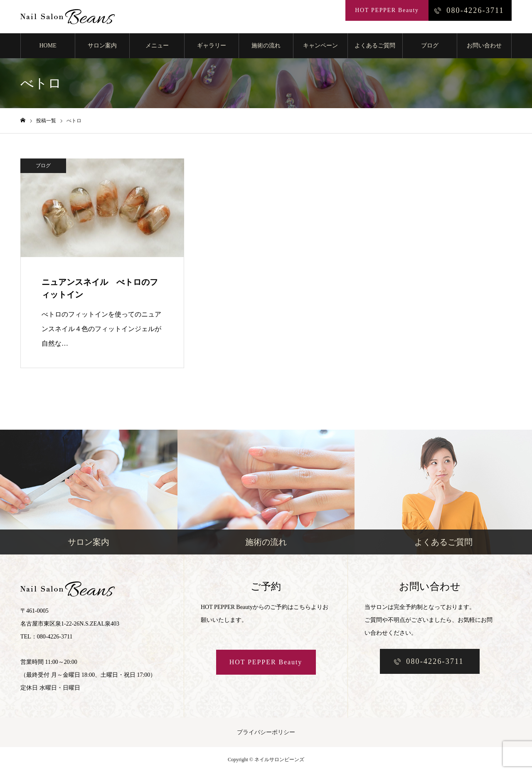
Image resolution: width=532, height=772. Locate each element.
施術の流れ (266, 46)
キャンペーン (320, 46)
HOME (48, 46)
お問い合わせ (484, 46)
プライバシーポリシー (266, 732)
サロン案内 (102, 46)
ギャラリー (212, 46)
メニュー (157, 46)
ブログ (430, 46)
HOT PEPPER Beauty (266, 662)
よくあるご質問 (375, 46)
